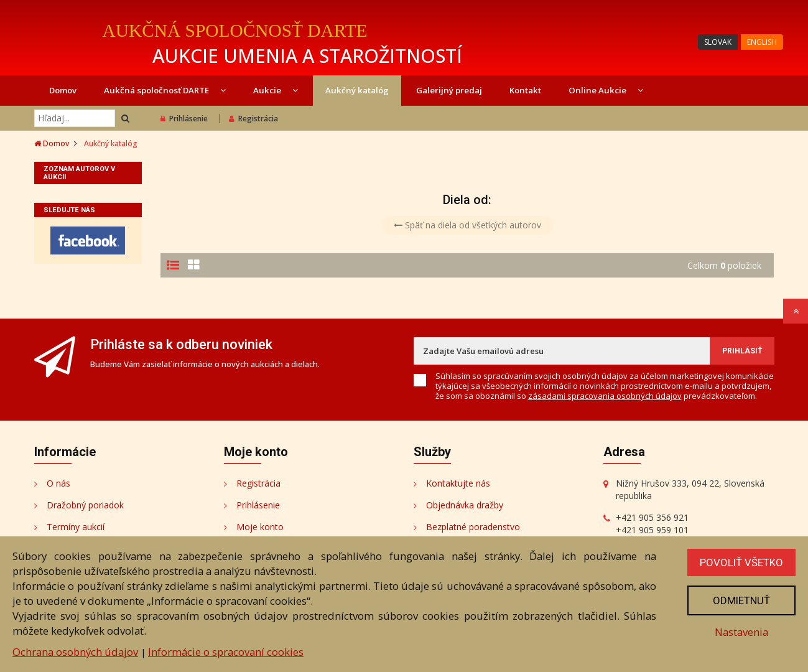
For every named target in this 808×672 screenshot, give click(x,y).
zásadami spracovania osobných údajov (605, 396)
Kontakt (525, 90)
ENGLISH (762, 42)
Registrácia (253, 119)
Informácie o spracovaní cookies (226, 652)
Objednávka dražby (465, 505)
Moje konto (260, 527)
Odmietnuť (741, 600)
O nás (58, 483)
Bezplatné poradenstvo (473, 527)
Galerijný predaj (449, 90)
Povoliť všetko (741, 562)
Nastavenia (741, 632)
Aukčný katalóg (357, 90)
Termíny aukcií (76, 527)
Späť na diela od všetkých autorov (467, 225)
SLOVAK (718, 42)
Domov (63, 90)
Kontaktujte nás (458, 483)
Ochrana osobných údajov (75, 652)
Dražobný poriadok (85, 505)
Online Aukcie (606, 90)
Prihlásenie (184, 119)
